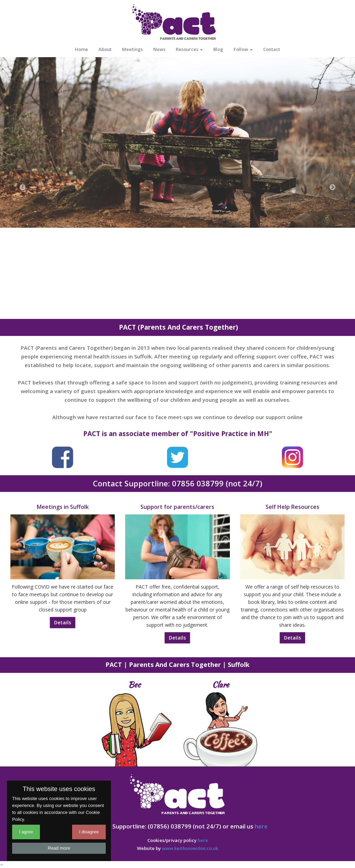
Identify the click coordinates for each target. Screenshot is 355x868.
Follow (243, 49)
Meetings (132, 49)
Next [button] (332, 188)
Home (81, 49)
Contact (272, 49)
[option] (177, 142)
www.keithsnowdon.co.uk (190, 848)
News (159, 49)
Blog (218, 49)
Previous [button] (23, 188)
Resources (189, 49)
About (105, 49)
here (261, 826)
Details (63, 622)
